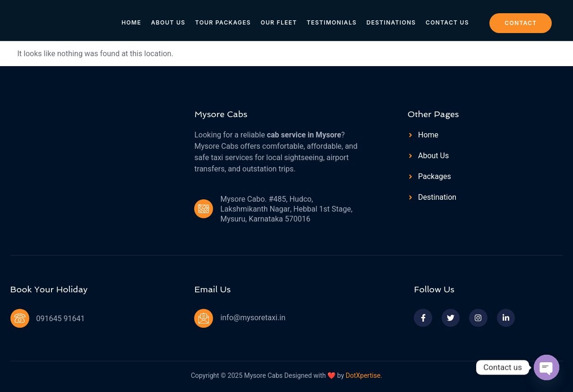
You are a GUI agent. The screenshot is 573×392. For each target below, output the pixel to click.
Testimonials (332, 20)
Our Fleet (279, 20)
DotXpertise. (363, 376)
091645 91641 (61, 319)
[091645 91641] (20, 318)
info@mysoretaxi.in (253, 318)
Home (133, 20)
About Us (169, 20)
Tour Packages (223, 20)
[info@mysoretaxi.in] (204, 318)
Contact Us (446, 20)
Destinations (391, 20)
